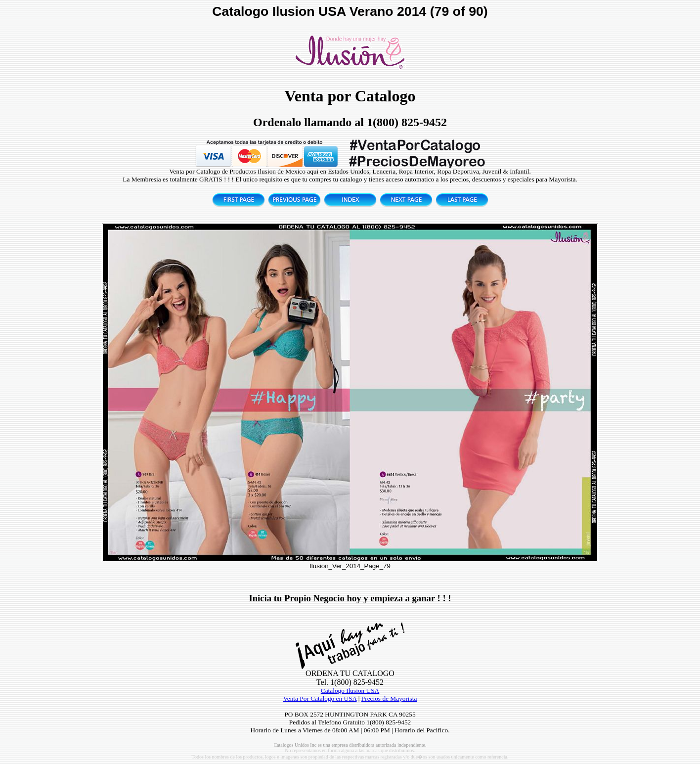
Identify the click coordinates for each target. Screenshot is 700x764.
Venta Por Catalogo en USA (320, 698)
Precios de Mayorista (389, 698)
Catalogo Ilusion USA (350, 691)
